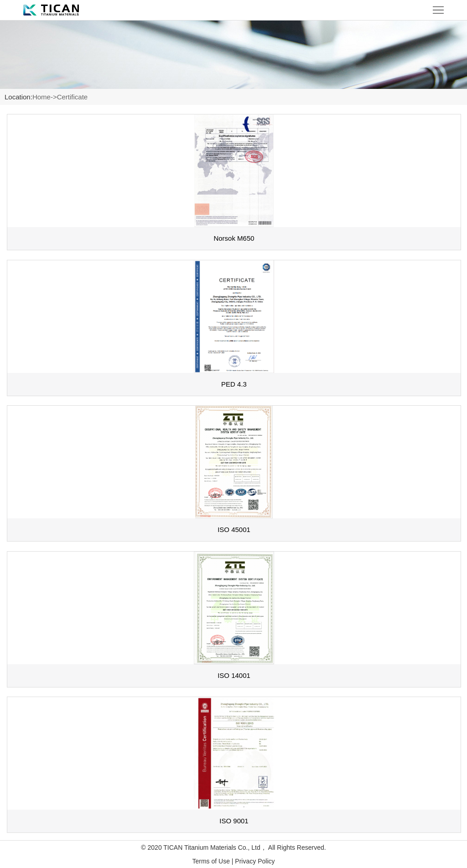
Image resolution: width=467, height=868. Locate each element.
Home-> (45, 97)
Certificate (73, 97)
